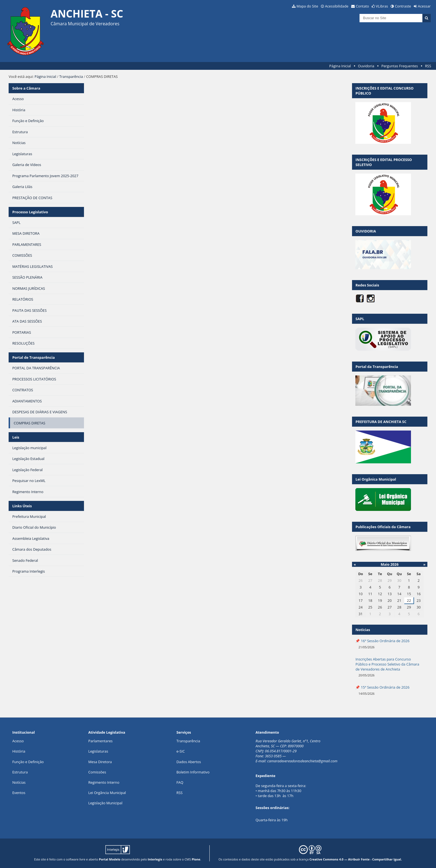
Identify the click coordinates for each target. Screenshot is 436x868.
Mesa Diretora (100, 762)
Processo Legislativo (30, 212)
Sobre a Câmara (26, 88)
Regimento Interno (104, 782)
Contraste (403, 6)
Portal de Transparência (34, 357)
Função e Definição (28, 762)
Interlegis (155, 859)
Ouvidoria (366, 66)
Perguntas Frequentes (399, 66)
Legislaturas (98, 751)
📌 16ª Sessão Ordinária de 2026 (382, 641)
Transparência (71, 76)
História (19, 751)
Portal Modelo (110, 859)
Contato (363, 6)
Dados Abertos (189, 762)
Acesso (18, 741)
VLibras (382, 6)
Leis (16, 437)
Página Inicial (340, 66)
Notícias (19, 782)
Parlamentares (100, 741)
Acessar (424, 6)
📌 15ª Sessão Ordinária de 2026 (382, 687)
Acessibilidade (337, 6)
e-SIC (180, 751)
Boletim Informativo (193, 772)
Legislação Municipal (105, 803)
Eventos (19, 793)
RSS (428, 66)
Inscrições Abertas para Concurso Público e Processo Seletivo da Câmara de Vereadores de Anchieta (387, 664)
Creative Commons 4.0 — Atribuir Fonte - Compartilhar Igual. (356, 859)
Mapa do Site (307, 6)
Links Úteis (22, 506)
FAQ (180, 782)
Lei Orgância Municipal (107, 793)
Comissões (97, 772)
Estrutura (20, 772)
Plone (196, 859)
